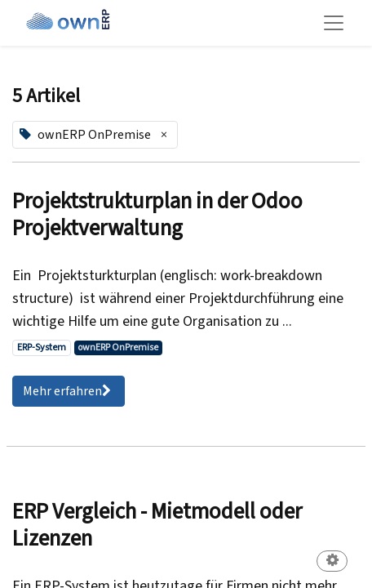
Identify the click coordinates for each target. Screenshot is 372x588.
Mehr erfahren (69, 391)
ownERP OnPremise (118, 347)
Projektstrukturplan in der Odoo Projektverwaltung (157, 215)
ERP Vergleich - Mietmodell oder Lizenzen (157, 526)
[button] (332, 562)
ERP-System (42, 347)
